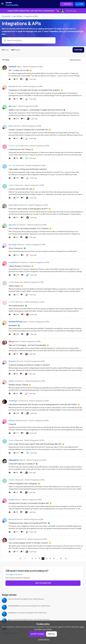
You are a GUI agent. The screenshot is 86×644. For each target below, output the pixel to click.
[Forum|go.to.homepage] (12, 4)
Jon (10, 599)
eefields (11, 381)
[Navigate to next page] (66, 559)
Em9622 (12, 500)
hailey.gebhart (14, 460)
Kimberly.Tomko (14, 421)
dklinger (11, 341)
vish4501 (12, 302)
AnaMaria (12, 480)
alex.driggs (13, 245)
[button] (2, 5)
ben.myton (13, 519)
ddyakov (12, 185)
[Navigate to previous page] (20, 559)
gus (10, 106)
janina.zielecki (13, 205)
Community (6, 16)
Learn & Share (17, 16)
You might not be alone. (14, 575)
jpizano (11, 126)
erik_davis (12, 165)
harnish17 (12, 539)
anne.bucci (12, 613)
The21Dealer (13, 401)
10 (54, 558)
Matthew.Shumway (16, 322)
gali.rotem (12, 225)
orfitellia (12, 282)
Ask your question (43, 583)
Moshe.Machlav (14, 606)
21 (61, 558)
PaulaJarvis (13, 361)
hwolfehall (12, 67)
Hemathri (12, 86)
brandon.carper (14, 146)
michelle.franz (14, 262)
